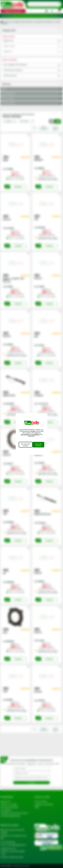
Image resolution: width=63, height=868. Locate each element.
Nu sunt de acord (26, 445)
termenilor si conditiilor (30, 434)
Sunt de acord (38, 445)
